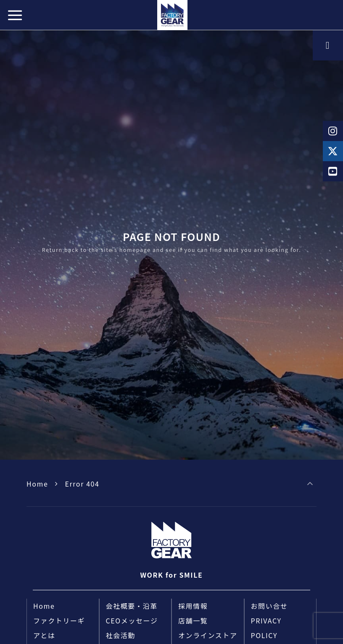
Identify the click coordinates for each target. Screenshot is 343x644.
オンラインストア (208, 635)
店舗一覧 (193, 620)
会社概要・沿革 (132, 606)
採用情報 (193, 606)
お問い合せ (269, 606)
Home (37, 484)
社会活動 (121, 635)
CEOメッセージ (132, 620)
